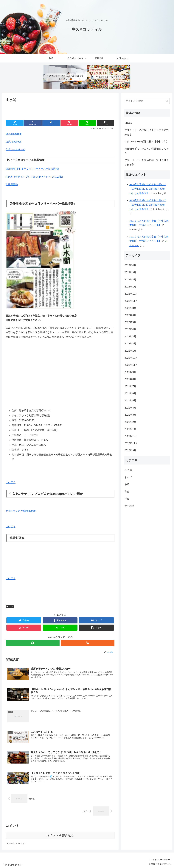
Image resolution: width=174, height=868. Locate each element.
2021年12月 (131, 358)
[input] (147, 101)
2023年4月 (130, 265)
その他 (128, 470)
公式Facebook (14, 142)
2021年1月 (130, 429)
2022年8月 (130, 308)
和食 (127, 492)
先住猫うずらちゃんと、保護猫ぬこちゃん (147, 151)
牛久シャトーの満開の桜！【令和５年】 (147, 142)
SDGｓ (128, 123)
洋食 (127, 499)
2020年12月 (131, 436)
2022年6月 (130, 315)
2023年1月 (130, 287)
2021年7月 (130, 386)
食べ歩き (129, 506)
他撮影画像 (12, 184)
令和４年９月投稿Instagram (21, 511)
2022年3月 (130, 337)
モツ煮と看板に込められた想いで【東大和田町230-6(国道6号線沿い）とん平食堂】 (148, 189)
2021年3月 (130, 415)
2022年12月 (131, 294)
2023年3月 (130, 272)
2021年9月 (130, 372)
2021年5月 (130, 401)
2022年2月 (130, 344)
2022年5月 (130, 322)
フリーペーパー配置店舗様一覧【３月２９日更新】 (147, 162)
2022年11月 (131, 301)
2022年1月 (130, 351)
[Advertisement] (60, 110)
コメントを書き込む (60, 835)
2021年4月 (130, 408)
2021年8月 (130, 379)
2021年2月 (130, 422)
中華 (127, 484)
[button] (167, 101)
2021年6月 (130, 393)
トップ (10, 606)
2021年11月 (131, 365)
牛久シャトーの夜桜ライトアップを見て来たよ (147, 132)
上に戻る (11, 482)
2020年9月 (130, 450)
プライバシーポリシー (160, 860)
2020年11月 (131, 443)
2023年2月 (130, 280)
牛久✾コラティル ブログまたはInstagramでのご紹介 (35, 177)
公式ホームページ (15, 149)
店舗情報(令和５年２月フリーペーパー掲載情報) (32, 169)
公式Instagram (14, 134)
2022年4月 (130, 329)
